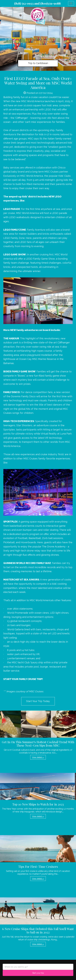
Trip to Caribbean (38, 63)
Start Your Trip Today (38, 701)
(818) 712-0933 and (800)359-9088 (37, 3)
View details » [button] (38, 757)
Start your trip (38, 973)
